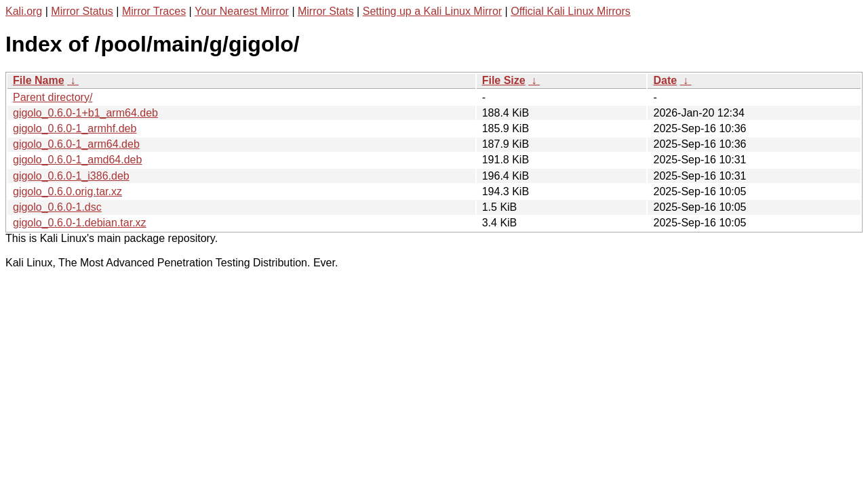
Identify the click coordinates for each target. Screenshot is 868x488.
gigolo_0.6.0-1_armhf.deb (75, 128)
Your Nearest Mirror (242, 11)
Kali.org (24, 11)
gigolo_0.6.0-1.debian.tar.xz (80, 223)
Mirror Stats (326, 11)
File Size (504, 80)
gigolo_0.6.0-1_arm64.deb (76, 144)
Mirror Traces (154, 11)
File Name (39, 80)
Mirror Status (82, 11)
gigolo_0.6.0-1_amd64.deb (77, 160)
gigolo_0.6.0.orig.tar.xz (67, 191)
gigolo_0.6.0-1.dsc (57, 207)
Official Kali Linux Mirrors (571, 11)
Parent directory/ (53, 97)
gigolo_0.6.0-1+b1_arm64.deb (85, 113)
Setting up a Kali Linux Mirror (432, 11)
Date (665, 80)
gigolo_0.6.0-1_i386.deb (71, 176)
